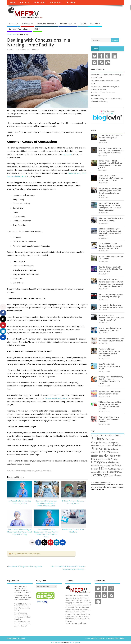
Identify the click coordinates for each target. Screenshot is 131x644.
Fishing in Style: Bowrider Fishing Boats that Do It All (111, 306)
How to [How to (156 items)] (116, 456)
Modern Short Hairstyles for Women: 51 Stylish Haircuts (111, 340)
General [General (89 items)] (95, 452)
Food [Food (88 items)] (105, 449)
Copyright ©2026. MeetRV (16, 639)
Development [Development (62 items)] (113, 442)
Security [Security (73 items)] (95, 469)
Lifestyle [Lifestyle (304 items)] (97, 462)
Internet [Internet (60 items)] (105, 459)
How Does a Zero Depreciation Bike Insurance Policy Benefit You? (111, 318)
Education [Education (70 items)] (95, 445)
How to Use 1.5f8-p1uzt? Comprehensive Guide (110, 393)
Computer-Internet (45, 24)
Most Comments (98, 69)
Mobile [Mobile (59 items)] (94, 465)
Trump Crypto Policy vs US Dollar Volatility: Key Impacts (110, 138)
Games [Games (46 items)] (115, 449)
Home (12, 2)
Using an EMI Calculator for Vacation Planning (111, 219)
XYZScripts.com (75, 642)
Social (95, 49)
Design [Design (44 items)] (105, 443)
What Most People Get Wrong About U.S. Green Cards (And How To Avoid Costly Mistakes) (110, 207)
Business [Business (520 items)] (98, 439)
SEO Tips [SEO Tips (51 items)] (108, 469)
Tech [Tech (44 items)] (120, 472)
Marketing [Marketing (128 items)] (113, 462)
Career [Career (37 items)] (112, 439)
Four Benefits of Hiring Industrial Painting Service (25, 567)
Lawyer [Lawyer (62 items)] (116, 459)
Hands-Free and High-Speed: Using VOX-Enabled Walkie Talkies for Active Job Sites (110, 164)
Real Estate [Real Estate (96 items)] (116, 465)
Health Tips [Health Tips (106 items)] (97, 456)
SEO (36, 29)
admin (11, 50)
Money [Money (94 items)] (100, 465)
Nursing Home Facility (44, 471)
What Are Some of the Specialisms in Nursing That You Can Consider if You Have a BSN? (46, 533)
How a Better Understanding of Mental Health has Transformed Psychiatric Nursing (20, 532)
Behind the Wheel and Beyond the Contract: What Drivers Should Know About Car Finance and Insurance (111, 283)
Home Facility (14, 471)
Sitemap (111, 639)
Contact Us (56, 2)
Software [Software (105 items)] (113, 472)
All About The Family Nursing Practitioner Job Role (20, 502)
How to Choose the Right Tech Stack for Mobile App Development (111, 269)
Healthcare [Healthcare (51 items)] (114, 453)
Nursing (22, 471)
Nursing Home (30, 471)
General (12, 24)
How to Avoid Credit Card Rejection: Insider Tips (110, 329)
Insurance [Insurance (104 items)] (96, 459)
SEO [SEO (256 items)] (101, 468)
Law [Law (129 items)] (110, 459)
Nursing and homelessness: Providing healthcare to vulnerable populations (46, 503)
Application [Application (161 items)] (107, 435)
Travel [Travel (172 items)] (112, 475)
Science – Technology (19, 29)
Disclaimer (71, 2)
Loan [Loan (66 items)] (105, 462)
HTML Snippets (56, 642)
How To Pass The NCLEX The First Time (73, 531)
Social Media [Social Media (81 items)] (102, 472)
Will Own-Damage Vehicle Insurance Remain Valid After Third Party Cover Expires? (110, 405)
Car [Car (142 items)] (108, 439)
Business (26, 24)
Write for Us (40, 2)
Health (83, 24)
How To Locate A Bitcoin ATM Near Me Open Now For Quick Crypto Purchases (111, 150)
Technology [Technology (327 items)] (99, 475)
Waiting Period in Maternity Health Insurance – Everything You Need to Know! (111, 380)
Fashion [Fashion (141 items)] (118, 445)
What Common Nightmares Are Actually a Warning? (111, 295)
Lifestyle (94, 24)
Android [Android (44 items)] (94, 436)
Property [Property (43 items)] (107, 466)
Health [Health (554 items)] (104, 452)
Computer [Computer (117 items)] (97, 442)
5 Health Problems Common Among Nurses (73, 502)
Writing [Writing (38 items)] (118, 476)
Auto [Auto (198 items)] (117, 435)
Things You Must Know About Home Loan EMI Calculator (109, 419)
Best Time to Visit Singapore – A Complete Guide (109, 366)
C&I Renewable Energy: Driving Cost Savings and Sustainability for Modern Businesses (110, 232)
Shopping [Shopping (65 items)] (115, 469)
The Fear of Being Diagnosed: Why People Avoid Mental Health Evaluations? (109, 352)
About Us (25, 2)
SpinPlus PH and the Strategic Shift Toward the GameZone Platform (111, 178)
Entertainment (67, 24)
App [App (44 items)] (99, 436)
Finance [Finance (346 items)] (97, 448)
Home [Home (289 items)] (108, 455)
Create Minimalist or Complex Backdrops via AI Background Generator (110, 246)
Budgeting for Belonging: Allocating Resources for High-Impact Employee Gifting (110, 192)
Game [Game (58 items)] (110, 449)
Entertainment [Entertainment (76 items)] (106, 445)
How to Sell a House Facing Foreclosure (111, 257)
